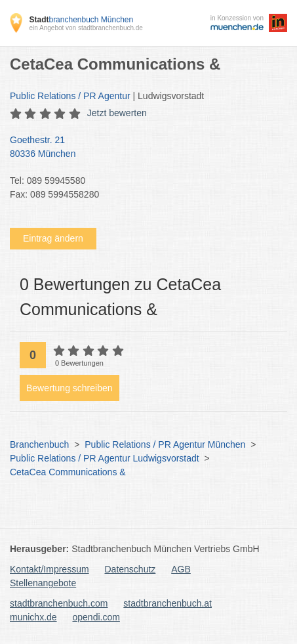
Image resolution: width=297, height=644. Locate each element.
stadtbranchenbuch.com (59, 603)
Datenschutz (130, 569)
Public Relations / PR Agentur (70, 96)
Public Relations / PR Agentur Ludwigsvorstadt (105, 458)
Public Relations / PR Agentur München (165, 444)
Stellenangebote (43, 583)
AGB (181, 569)
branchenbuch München (81, 20)
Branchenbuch (39, 444)
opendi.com (96, 617)
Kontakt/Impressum (49, 569)
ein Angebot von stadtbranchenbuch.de (86, 28)
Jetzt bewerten (117, 113)
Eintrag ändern (53, 238)
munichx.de (33, 617)
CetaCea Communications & (68, 472)
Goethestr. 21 (142, 148)
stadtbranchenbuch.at (168, 603)
